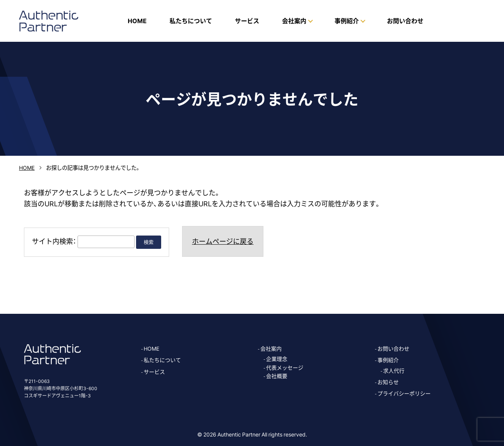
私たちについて (191, 21)
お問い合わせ (405, 21)
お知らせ (388, 382)
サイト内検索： (54, 241)
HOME (137, 21)
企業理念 (277, 359)
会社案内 (271, 348)
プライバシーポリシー (404, 393)
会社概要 (277, 376)
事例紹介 (388, 360)
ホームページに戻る (223, 241)
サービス (247, 21)
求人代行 (394, 370)
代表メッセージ (285, 367)
